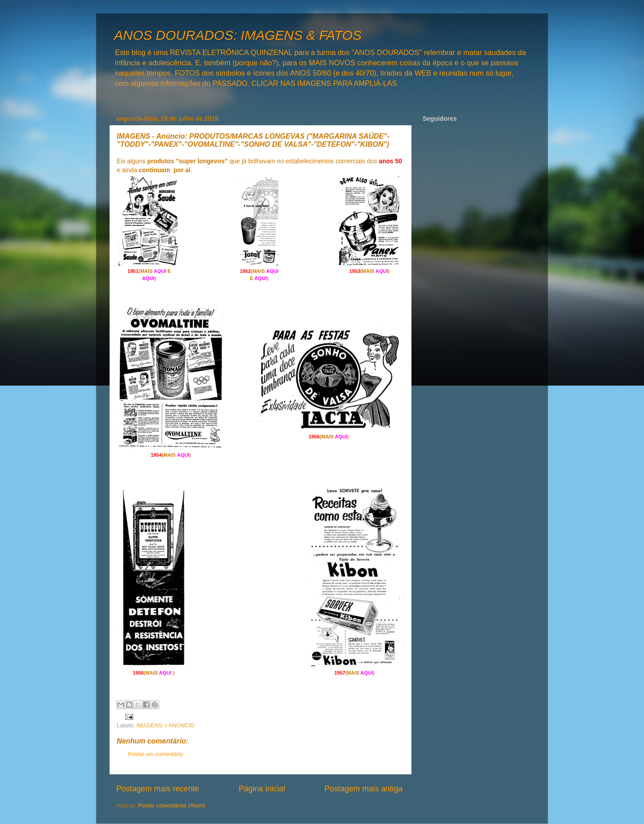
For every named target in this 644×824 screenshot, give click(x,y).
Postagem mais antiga (364, 789)
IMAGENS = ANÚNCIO (165, 726)
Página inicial (262, 789)
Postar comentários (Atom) (172, 806)
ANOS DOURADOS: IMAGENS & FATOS (238, 35)
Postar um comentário (155, 754)
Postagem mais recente (158, 789)
